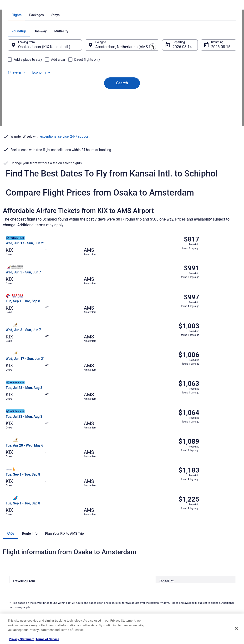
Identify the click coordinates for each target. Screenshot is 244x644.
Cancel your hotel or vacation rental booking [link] (209, 555)
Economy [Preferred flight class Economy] (212, 96)
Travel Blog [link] (74, 607)
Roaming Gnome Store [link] (22, 591)
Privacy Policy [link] (136, 546)
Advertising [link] (15, 599)
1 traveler (187, 96)
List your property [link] (19, 561)
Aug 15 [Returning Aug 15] (211, 111)
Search (122, 139)
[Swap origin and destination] (88, 109)
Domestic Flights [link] (78, 569)
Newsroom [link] (15, 576)
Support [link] (191, 546)
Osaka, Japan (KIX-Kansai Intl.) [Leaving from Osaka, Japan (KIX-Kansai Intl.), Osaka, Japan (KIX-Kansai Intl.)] (54, 111)
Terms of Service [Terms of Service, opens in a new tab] (47, 639)
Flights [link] (31, 6)
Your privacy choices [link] (140, 584)
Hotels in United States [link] (82, 546)
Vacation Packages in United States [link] (90, 561)
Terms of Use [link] (135, 561)
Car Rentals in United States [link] (85, 576)
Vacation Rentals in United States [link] (88, 553)
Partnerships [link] (16, 569)
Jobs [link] (11, 553)
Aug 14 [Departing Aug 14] (175, 111)
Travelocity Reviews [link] (80, 584)
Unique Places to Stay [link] (81, 599)
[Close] (236, 628)
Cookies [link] (132, 553)
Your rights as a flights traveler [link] (206, 588)
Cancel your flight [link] (197, 565)
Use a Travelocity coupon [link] (202, 580)
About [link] (11, 546)
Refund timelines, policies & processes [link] (211, 572)
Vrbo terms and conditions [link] (144, 569)
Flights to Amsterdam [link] (74, 6)
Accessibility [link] (135, 576)
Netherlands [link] (48, 6)
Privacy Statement (22, 639)
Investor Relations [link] (19, 584)
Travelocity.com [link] (13, 6)
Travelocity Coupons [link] (80, 591)
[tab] (103, 80)
